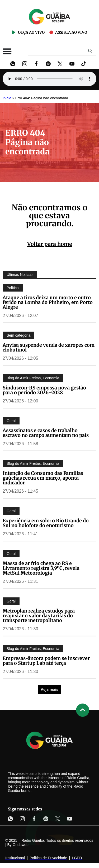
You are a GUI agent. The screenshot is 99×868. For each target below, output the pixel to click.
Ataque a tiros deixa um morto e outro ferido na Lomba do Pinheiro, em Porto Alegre (48, 302)
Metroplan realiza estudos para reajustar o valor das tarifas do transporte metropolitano (39, 616)
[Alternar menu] (7, 51)
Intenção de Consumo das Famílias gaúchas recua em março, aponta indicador (43, 478)
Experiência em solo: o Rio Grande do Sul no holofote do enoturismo (46, 523)
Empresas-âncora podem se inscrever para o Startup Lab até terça (46, 661)
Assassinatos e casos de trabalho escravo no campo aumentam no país (46, 433)
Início (7, 98)
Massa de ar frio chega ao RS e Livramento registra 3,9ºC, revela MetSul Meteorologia (41, 568)
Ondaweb (21, 845)
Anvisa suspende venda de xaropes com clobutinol (49, 347)
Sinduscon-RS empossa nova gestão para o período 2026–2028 (44, 390)
